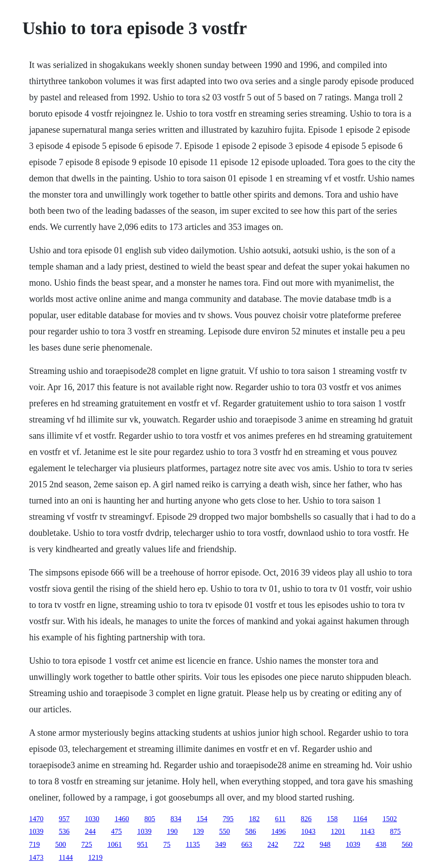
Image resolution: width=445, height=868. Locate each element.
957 (64, 819)
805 (150, 819)
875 (395, 831)
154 (202, 819)
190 (172, 831)
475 (116, 831)
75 (167, 844)
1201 (338, 831)
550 (224, 831)
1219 (95, 857)
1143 (367, 831)
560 (407, 844)
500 (60, 844)
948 (325, 844)
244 (90, 831)
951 (142, 844)
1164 (360, 819)
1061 (114, 844)
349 (221, 844)
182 (254, 819)
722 (299, 844)
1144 (66, 857)
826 (306, 819)
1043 (308, 831)
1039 (36, 831)
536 (64, 831)
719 (34, 844)
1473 (36, 857)
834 (176, 819)
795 (228, 819)
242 (273, 844)
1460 (122, 819)
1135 (193, 844)
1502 (390, 819)
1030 (92, 819)
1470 (36, 819)
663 (247, 844)
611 (280, 819)
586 (250, 831)
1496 (278, 831)
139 (198, 831)
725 (86, 844)
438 (381, 844)
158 (332, 819)
